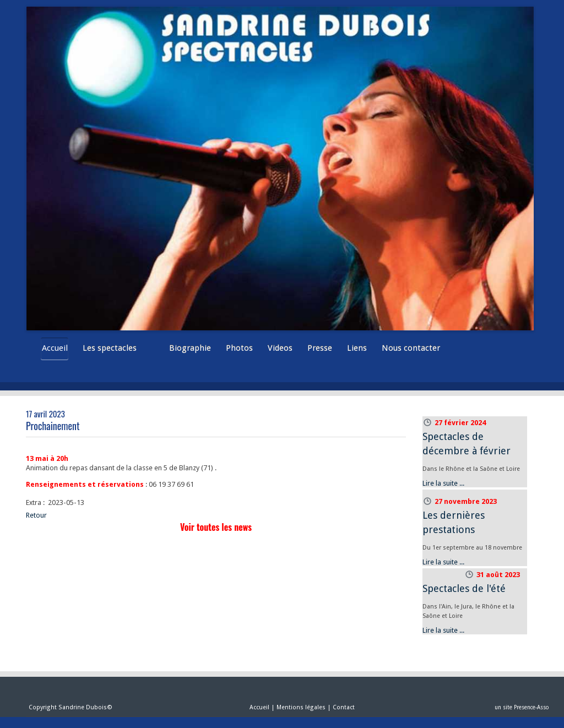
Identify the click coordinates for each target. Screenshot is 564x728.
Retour (36, 515)
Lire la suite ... (443, 483)
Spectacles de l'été (464, 588)
